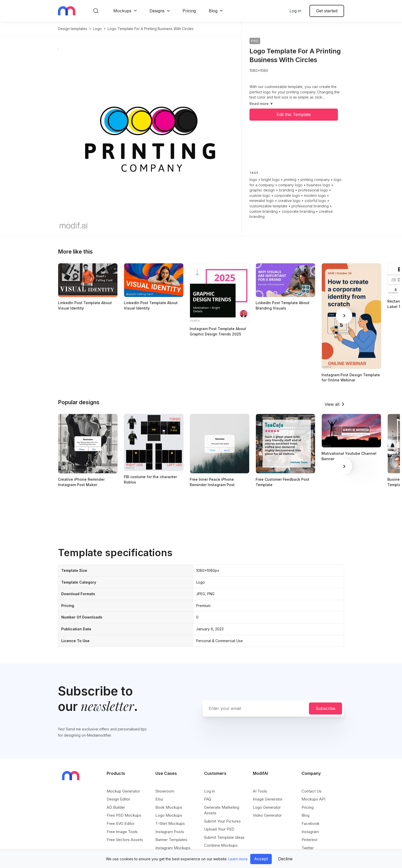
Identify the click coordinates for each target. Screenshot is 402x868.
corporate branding (298, 211)
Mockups (122, 11)
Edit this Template (294, 114)
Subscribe (325, 708)
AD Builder (116, 807)
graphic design (262, 190)
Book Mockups (169, 807)
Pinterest (309, 840)
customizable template (268, 206)
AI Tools (260, 791)
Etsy (159, 799)
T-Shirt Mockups (170, 823)
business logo (318, 185)
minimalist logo (262, 201)
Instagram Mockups (173, 848)
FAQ (208, 799)
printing (290, 180)
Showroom (165, 791)
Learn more (238, 859)
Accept (261, 859)
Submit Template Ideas (224, 837)
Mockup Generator (123, 791)
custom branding (264, 211)
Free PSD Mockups (124, 815)
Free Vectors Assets (125, 840)
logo (97, 29)
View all (332, 404)
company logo (290, 185)
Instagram (310, 832)
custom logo (260, 195)
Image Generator (268, 799)
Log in (295, 11)
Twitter (308, 848)
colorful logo (315, 201)
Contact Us (311, 791)
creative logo (289, 201)
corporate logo (287, 195)
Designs (157, 11)
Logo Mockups (169, 815)
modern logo (315, 195)
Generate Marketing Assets (222, 810)
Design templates (73, 29)
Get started (327, 11)
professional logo (313, 190)
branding (287, 190)
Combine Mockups (221, 845)
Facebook (310, 823)
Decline (285, 859)
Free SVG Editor (121, 823)
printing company (315, 180)
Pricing (189, 11)
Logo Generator (267, 807)
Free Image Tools (122, 832)
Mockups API (313, 799)
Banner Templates (171, 840)
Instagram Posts (170, 832)
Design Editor (118, 799)
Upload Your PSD (219, 829)
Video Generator (267, 815)
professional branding (310, 206)
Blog (213, 11)
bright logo (270, 180)
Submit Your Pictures (222, 821)
